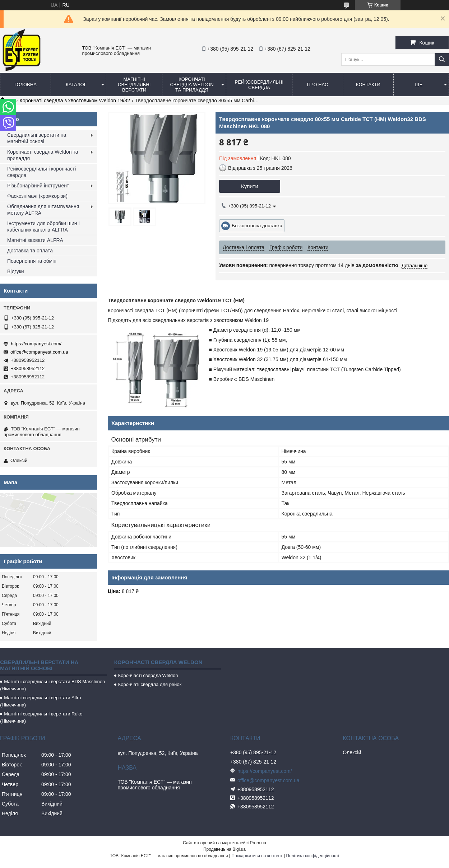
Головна (26, 85)
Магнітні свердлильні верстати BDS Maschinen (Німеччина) (52, 685)
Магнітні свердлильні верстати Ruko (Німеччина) (41, 717)
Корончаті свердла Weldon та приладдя (192, 85)
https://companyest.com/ (36, 344)
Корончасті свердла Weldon (148, 675)
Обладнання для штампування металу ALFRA (43, 210)
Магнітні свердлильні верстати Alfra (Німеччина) (41, 701)
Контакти (368, 85)
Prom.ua (258, 843)
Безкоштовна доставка (257, 226)
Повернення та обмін (32, 261)
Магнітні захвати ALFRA (35, 240)
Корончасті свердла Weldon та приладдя (43, 155)
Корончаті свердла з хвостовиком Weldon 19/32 (75, 101)
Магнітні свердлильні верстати (134, 85)
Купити (250, 186)
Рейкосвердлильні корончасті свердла (41, 172)
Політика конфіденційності (313, 856)
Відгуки (16, 271)
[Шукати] (442, 59)
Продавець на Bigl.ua (224, 849)
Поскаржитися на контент (257, 856)
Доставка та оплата (30, 251)
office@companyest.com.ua (39, 352)
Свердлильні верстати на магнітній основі (37, 138)
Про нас (318, 85)
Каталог (76, 85)
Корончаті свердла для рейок (150, 684)
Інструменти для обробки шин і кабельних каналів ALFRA (43, 227)
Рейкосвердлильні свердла (259, 85)
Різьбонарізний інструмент (38, 186)
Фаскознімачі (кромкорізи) (37, 196)
